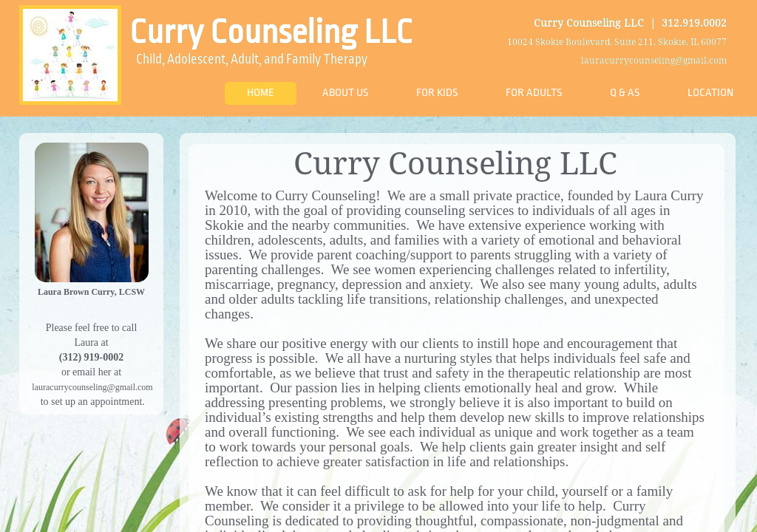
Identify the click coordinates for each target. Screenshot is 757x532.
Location (710, 93)
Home (261, 93)
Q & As (625, 93)
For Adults (534, 93)
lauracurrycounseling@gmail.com (92, 387)
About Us (345, 93)
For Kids (437, 93)
